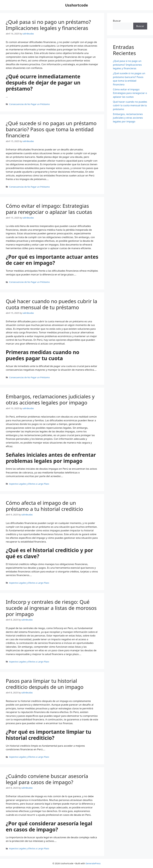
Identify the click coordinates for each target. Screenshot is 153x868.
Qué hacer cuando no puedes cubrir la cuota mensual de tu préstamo (51, 304)
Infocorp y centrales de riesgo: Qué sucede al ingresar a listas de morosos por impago (51, 608)
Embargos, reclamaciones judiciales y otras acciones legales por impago (50, 399)
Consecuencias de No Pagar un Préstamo (29, 104)
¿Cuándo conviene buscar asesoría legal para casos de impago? (47, 779)
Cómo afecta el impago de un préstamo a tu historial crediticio (44, 506)
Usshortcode (76, 5)
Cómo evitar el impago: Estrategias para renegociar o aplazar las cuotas (49, 209)
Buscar (117, 21)
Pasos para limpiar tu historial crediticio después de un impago (45, 684)
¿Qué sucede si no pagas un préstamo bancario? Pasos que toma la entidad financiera (51, 129)
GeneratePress (93, 863)
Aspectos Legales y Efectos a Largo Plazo (29, 484)
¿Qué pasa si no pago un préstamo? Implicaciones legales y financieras (48, 25)
